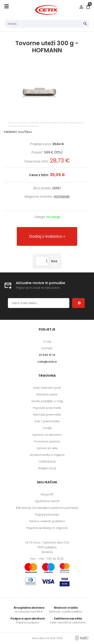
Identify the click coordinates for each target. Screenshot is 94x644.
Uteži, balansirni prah (47, 388)
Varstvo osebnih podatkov (47, 521)
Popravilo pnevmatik (47, 408)
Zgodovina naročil (47, 501)
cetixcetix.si (47, 362)
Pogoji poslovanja (47, 514)
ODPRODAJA (47, 462)
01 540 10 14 (47, 355)
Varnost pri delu (47, 448)
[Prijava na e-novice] (78, 303)
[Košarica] (88, 7)
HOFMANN (62, 197)
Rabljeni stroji (47, 468)
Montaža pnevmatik (47, 415)
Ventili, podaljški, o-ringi (47, 401)
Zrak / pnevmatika (47, 421)
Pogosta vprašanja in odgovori (47, 528)
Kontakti (47, 348)
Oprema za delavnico (47, 435)
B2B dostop (47, 508)
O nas (47, 342)
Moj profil (47, 494)
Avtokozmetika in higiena (47, 455)
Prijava (81, 7)
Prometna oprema (47, 441)
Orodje (47, 428)
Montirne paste (47, 394)
